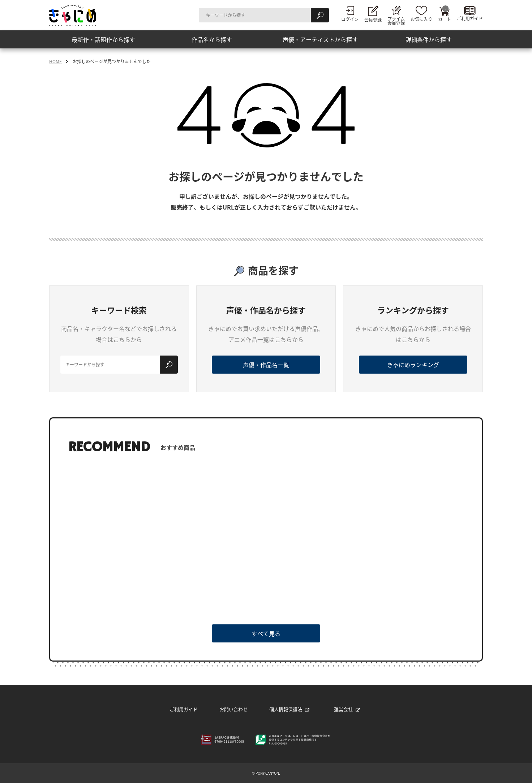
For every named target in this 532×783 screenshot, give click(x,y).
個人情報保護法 (289, 709)
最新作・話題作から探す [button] (103, 39)
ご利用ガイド (184, 709)
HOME (55, 61)
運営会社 (347, 709)
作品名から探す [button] (212, 39)
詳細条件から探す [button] (429, 39)
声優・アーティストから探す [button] (320, 39)
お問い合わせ (233, 709)
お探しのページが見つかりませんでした (112, 61)
